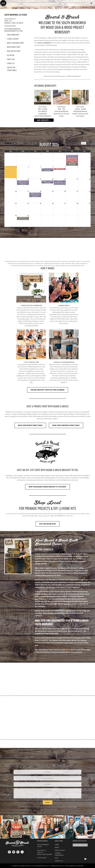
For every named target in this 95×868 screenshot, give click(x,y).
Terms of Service (68, 807)
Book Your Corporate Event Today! (66, 425)
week (88, 143)
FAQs (56, 858)
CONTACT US (59, 861)
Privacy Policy (55, 807)
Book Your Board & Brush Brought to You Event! (47, 487)
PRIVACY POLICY (60, 850)
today (15, 143)
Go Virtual (10, 55)
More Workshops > (44, 120)
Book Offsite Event (13, 51)
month (84, 143)
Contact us (10, 63)
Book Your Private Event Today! (30, 425)
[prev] (6, 143)
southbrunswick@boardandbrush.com (13, 30)
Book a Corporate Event (15, 43)
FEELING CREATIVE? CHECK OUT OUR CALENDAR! (48, 390)
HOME (57, 845)
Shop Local (10, 59)
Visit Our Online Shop (47, 524)
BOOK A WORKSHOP (44, 43)
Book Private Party (13, 47)
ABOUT (57, 847)
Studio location (12, 39)
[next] (10, 143)
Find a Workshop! (12, 35)
